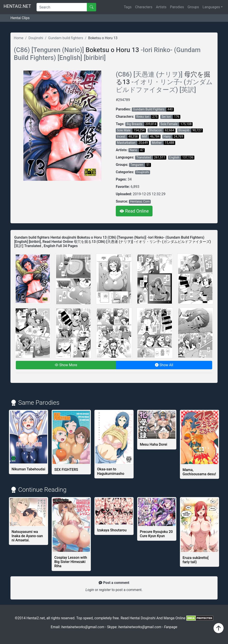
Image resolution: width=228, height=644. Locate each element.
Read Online (134, 211)
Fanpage (171, 627)
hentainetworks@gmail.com (83, 627)
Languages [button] (211, 7)
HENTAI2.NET (17, 6)
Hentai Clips (20, 18)
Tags (128, 7)
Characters (144, 7)
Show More (66, 365)
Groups (193, 7)
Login (90, 590)
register (105, 590)
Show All (164, 365)
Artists (161, 7)
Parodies (177, 7)
